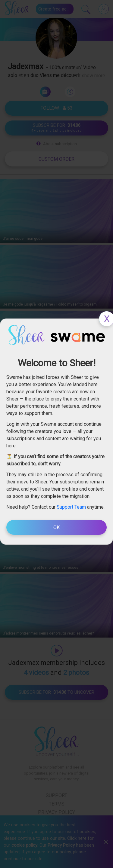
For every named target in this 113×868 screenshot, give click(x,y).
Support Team (71, 507)
